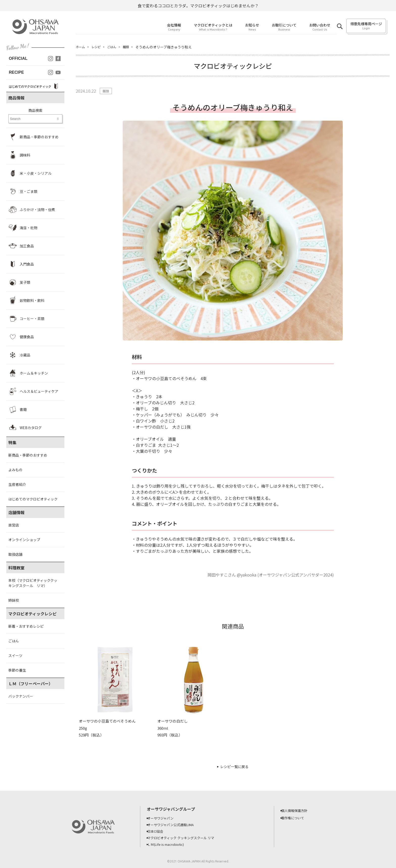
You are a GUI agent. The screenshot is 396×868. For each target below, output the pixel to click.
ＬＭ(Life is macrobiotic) (170, 844)
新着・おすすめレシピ (26, 626)
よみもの (15, 470)
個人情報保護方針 (298, 810)
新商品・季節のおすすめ (28, 455)
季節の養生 (17, 670)
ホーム (81, 47)
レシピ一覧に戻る (234, 767)
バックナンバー (21, 696)
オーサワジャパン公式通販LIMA (175, 825)
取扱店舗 (15, 554)
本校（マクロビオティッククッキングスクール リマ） (33, 583)
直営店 (14, 525)
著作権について (296, 818)
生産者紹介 (17, 484)
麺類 (131, 47)
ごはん (14, 641)
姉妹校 (14, 600)
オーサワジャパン (164, 818)
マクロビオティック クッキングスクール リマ (186, 838)
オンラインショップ (24, 540)
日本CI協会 (158, 831)
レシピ (98, 47)
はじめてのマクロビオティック (33, 499)
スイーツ (15, 655)
